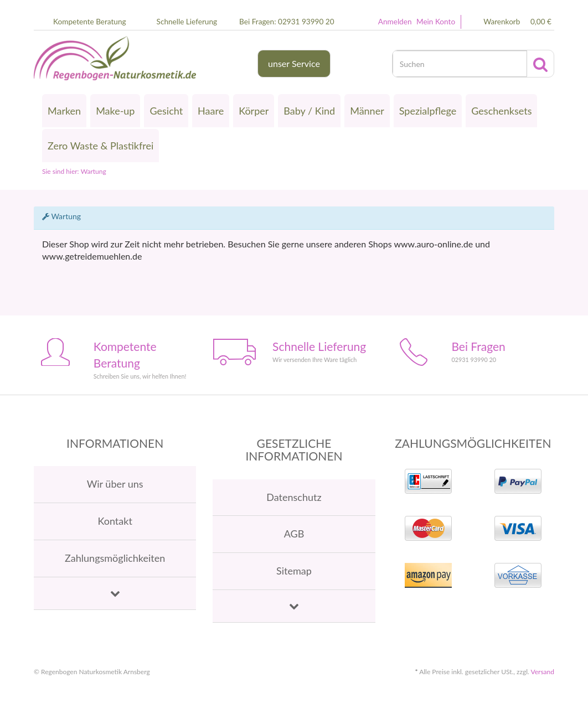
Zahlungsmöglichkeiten (115, 558)
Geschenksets (501, 111)
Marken (64, 111)
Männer (367, 111)
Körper (254, 111)
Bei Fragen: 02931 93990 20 (287, 22)
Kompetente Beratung (90, 22)
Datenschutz (294, 497)
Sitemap (294, 571)
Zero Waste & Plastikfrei (100, 146)
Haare (211, 111)
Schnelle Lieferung (187, 22)
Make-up (115, 111)
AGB (294, 534)
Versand (543, 672)
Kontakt (115, 521)
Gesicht (166, 111)
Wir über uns (115, 484)
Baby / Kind (309, 111)
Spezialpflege (428, 111)
